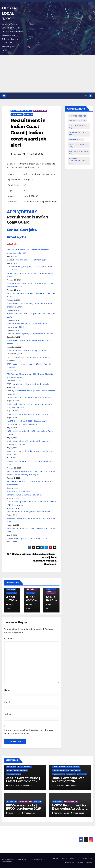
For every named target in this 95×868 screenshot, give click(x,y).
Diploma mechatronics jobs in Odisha (66, 767)
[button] (86, 96)
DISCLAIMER (69, 863)
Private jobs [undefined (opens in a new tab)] (16, 237)
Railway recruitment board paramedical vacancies (31, 391)
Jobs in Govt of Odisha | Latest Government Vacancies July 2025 (23, 781)
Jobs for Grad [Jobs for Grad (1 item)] (76, 140)
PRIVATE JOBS (11, 593)
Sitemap (89, 863)
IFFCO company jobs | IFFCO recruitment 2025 (29, 267)
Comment (10, 638)
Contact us (75, 858)
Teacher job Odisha (14, 774)
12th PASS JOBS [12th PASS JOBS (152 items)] (78, 121)
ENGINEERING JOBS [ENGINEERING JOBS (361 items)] (77, 134)
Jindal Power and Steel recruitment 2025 (27, 260)
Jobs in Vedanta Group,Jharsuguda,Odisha (27, 350)
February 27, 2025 (62, 813)
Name (8, 690)
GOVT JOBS (30, 593)
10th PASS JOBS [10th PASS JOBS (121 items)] (77, 116)
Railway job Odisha (24, 767)
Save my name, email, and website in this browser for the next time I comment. (30, 732)
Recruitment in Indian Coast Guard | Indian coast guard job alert (28, 133)
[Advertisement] (47, 74)
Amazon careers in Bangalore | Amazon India (28, 512)
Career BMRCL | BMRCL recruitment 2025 (27, 538)
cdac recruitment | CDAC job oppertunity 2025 (29, 414)
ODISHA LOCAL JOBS (9, 13)
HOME (55, 858)
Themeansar (7, 862)
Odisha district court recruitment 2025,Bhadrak (30, 397)
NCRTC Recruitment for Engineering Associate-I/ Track (69, 809)
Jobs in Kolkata (17, 114)
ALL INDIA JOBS (50, 588)
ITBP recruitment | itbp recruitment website (28, 384)
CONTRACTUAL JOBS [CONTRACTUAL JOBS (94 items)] (77, 126)
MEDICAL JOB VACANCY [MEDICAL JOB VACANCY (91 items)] (79, 152)
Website (8, 714)
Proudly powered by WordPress (14, 859)
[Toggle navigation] (45, 96)
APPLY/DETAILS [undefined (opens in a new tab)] (22, 212)
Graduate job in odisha (61, 770)
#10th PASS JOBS (35, 154)
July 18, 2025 (14, 786)
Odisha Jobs (28, 114)
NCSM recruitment (19, 554)
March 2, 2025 (15, 813)
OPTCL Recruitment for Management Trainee (28, 357)
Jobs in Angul (76, 770)
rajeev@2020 (27, 786)
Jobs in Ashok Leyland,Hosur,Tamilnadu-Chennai (30, 334)
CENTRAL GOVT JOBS (40, 111)
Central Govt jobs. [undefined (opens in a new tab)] (22, 230)
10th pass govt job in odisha (21, 111)
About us (64, 858)
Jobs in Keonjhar (59, 774)
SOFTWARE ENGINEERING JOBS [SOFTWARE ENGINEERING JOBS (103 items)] (77, 161)
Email (8, 702)
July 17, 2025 (60, 786)
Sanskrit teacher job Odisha (17, 770)
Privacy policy (87, 858)
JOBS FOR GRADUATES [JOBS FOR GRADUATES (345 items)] (78, 145)
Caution (80, 863)
